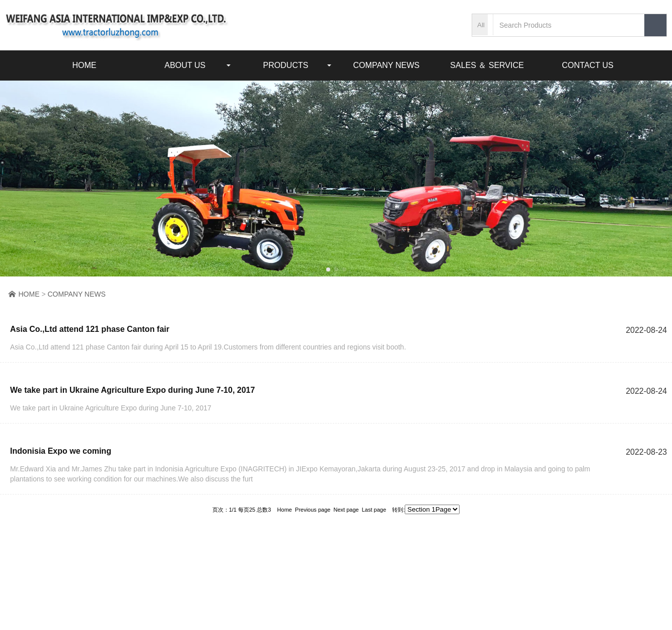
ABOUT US (185, 62)
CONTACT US (588, 62)
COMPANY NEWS (387, 62)
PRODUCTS (286, 62)
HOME (85, 62)
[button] (328, 269)
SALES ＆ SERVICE (487, 62)
